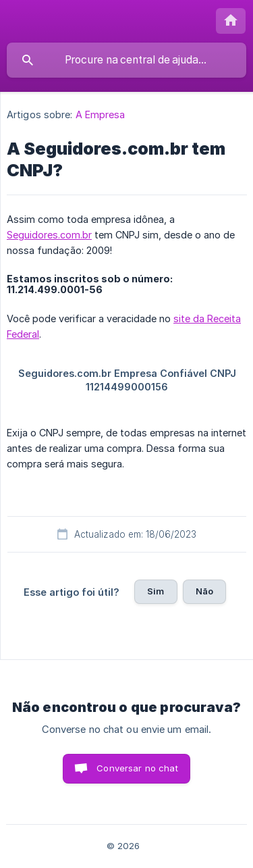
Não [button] (204, 591)
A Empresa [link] (101, 114)
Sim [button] (156, 591)
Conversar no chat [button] (137, 768)
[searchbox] (126, 60)
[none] (231, 21)
